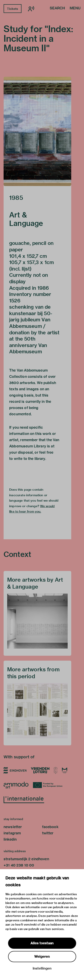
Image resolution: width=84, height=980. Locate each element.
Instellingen (42, 968)
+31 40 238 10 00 (19, 865)
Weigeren (42, 957)
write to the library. (30, 459)
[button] (37, 131)
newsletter (13, 827)
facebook (50, 827)
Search (57, 8)
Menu (75, 8)
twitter (48, 833)
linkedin (10, 839)
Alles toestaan (42, 943)
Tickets (12, 9)
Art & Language (26, 219)
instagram (12, 833)
